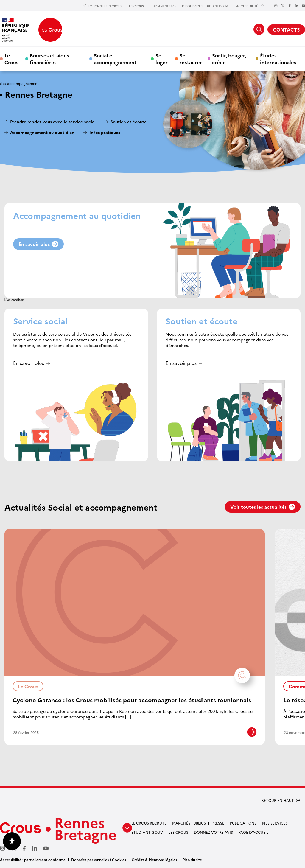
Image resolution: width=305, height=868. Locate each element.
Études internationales (278, 59)
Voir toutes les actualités (263, 507)
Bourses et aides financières (49, 59)
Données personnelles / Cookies (99, 860)
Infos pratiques (105, 132)
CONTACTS (286, 29)
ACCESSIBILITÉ (250, 6)
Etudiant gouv (147, 832)
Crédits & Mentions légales (154, 860)
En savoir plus (38, 244)
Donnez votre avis (213, 832)
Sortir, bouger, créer (229, 59)
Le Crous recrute (149, 823)
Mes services (275, 823)
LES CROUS (136, 6)
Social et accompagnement (115, 59)
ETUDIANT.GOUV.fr (163, 6)
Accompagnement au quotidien (42, 132)
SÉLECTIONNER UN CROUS (102, 6)
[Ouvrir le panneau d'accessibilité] (12, 841)
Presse (218, 823)
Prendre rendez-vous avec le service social (53, 122)
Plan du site (192, 860)
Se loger (162, 59)
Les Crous (178, 832)
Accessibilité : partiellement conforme (33, 860)
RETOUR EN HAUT (278, 800)
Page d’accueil (253, 832)
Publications (243, 823)
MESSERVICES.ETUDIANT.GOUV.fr (206, 6)
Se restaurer (191, 59)
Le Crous (11, 59)
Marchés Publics (189, 823)
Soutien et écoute (129, 122)
